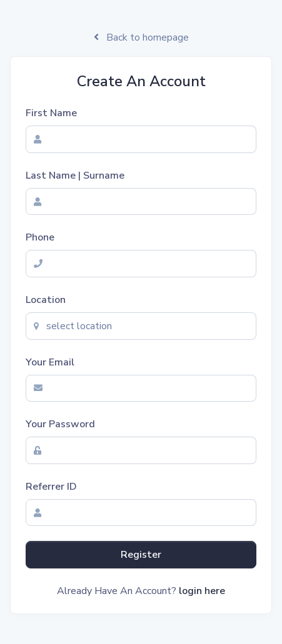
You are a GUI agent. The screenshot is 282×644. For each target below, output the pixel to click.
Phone (40, 237)
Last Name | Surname (75, 176)
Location (46, 300)
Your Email (50, 362)
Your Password (60, 424)
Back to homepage (141, 37)
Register (141, 555)
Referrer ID (51, 487)
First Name (51, 113)
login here (202, 591)
